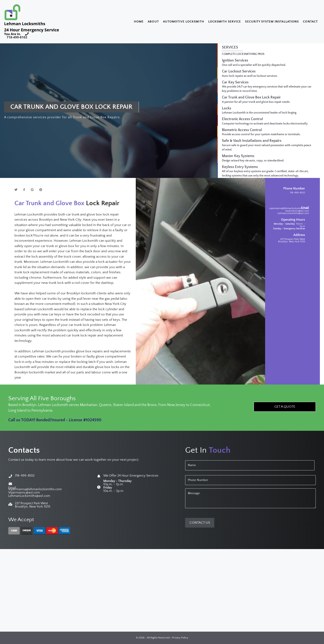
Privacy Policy (180, 638)
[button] (285, 407)
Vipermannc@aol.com (297, 211)
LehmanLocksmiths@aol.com (293, 213)
